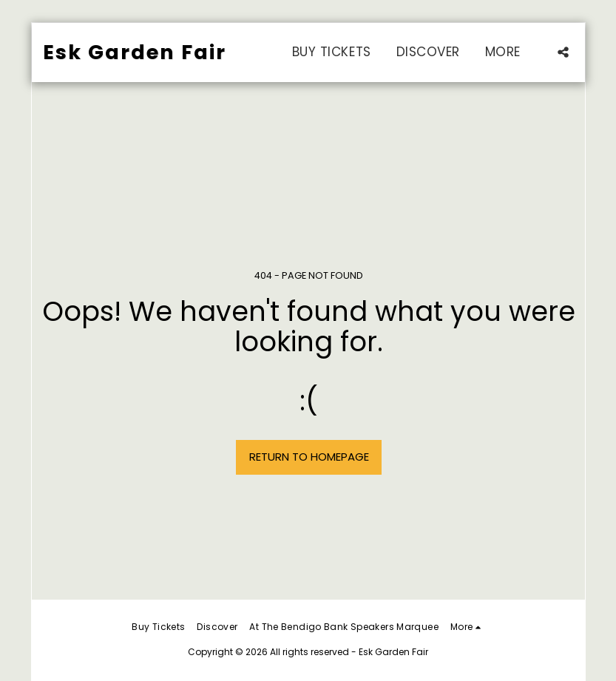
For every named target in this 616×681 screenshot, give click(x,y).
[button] (563, 52)
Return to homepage (309, 457)
